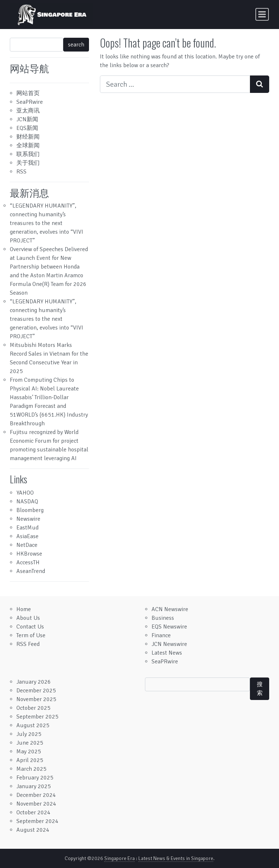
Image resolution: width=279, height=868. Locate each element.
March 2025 (31, 769)
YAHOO (25, 493)
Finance (161, 635)
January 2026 (34, 682)
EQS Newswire (169, 627)
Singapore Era (120, 858)
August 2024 (33, 830)
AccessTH (28, 562)
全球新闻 (28, 146)
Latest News (167, 653)
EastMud (27, 528)
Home (24, 609)
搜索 (260, 689)
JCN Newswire (169, 644)
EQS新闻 (27, 128)
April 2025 (30, 760)
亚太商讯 (28, 111)
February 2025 (35, 778)
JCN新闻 (27, 119)
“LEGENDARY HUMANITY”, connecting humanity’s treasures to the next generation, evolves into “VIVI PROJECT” (46, 223)
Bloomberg (30, 510)
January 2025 (34, 786)
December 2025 (36, 691)
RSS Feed (28, 644)
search (76, 45)
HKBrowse (29, 554)
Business (163, 618)
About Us (28, 618)
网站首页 (28, 93)
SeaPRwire (30, 102)
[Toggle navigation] (262, 14)
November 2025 (36, 699)
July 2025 (29, 734)
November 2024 (36, 804)
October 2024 (33, 812)
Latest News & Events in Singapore (176, 858)
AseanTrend (31, 571)
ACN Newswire (170, 609)
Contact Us (30, 627)
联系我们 (28, 154)
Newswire (28, 519)
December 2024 (36, 795)
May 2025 (29, 752)
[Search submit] (260, 84)
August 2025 (33, 725)
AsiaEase (27, 536)
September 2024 (37, 821)
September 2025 (37, 717)
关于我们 (28, 163)
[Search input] (175, 84)
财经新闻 (28, 137)
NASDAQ (27, 501)
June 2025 (30, 743)
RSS (21, 172)
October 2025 (33, 708)
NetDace (27, 545)
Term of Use (31, 635)
